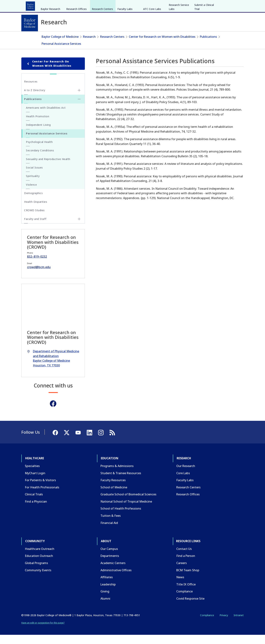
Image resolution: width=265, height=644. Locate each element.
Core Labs (183, 482)
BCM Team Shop (188, 579)
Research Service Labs (179, 35)
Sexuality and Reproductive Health (48, 168)
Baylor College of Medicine (60, 46)
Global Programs (36, 572)
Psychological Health (39, 151)
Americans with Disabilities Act (46, 117)
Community (89, 5)
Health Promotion (38, 125)
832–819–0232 (37, 265)
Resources (31, 91)
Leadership (108, 593)
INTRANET (206, 5)
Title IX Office (186, 593)
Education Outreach (39, 565)
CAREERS (191, 5)
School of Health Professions (121, 517)
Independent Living (38, 134)
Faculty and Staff (35, 228)
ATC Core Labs (152, 37)
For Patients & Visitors (40, 489)
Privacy (224, 624)
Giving (105, 600)
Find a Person (186, 565)
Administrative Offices (116, 579)
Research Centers (102, 37)
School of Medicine (114, 496)
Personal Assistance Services (61, 52)
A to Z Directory (35, 99)
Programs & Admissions (117, 475)
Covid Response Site (190, 608)
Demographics (33, 202)
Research (70, 5)
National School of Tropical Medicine (126, 510)
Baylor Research (50, 37)
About (107, 5)
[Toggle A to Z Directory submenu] (79, 99)
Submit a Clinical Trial (204, 35)
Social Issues (34, 177)
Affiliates (107, 586)
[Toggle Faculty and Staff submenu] (79, 228)
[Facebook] (218, 5)
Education (51, 5)
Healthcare (32, 5)
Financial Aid (109, 532)
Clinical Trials (34, 503)
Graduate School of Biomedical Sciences (128, 503)
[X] (224, 5)
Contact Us (184, 558)
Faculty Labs (125, 37)
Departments (110, 565)
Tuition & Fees (111, 525)
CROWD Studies (34, 219)
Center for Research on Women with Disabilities (162, 46)
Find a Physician (36, 510)
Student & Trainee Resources (121, 482)
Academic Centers (113, 572)
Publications (208, 46)
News (180, 586)
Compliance (184, 600)
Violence (31, 194)
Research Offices (76, 37)
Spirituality (33, 185)
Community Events (38, 579)
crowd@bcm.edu (39, 276)
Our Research (186, 475)
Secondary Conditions (40, 159)
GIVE (179, 5)
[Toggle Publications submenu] (79, 108)
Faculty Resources (113, 489)
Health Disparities (36, 211)
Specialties (32, 475)
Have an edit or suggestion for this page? (43, 632)
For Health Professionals (42, 496)
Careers (182, 572)
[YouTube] (231, 5)
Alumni (105, 608)
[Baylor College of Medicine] (30, 23)
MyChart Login (35, 482)
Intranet (239, 624)
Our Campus (109, 558)
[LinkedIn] (237, 5)
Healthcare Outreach (40, 558)
